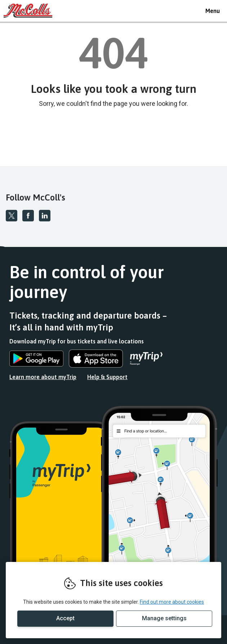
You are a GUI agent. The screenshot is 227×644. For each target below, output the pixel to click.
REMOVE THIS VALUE (31, 11)
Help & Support (107, 377)
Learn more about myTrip (43, 377)
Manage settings (164, 618)
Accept (65, 618)
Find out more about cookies (172, 602)
